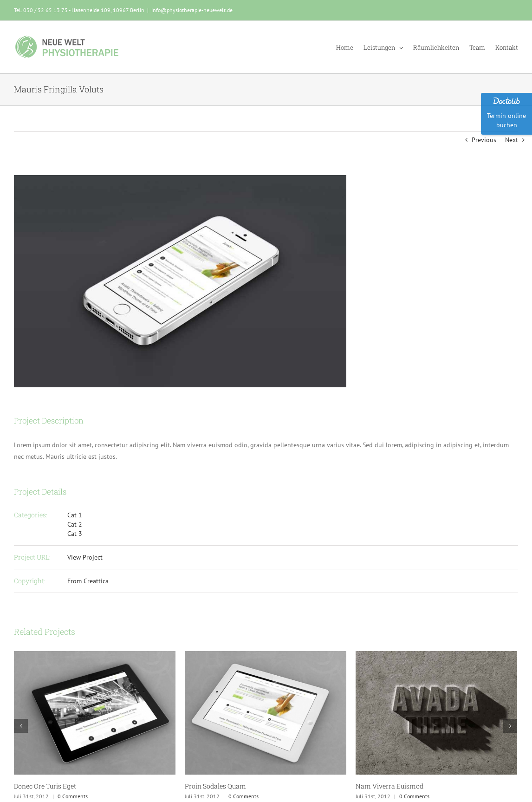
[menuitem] (350, 47)
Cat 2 (75, 524)
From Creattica (88, 581)
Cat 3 (75, 534)
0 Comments (73, 796)
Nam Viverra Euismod (389, 786)
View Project (85, 557)
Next (512, 140)
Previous (484, 140)
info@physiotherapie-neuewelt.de (192, 10)
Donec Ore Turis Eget (45, 786)
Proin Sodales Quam (215, 786)
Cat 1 (75, 515)
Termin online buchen (506, 120)
